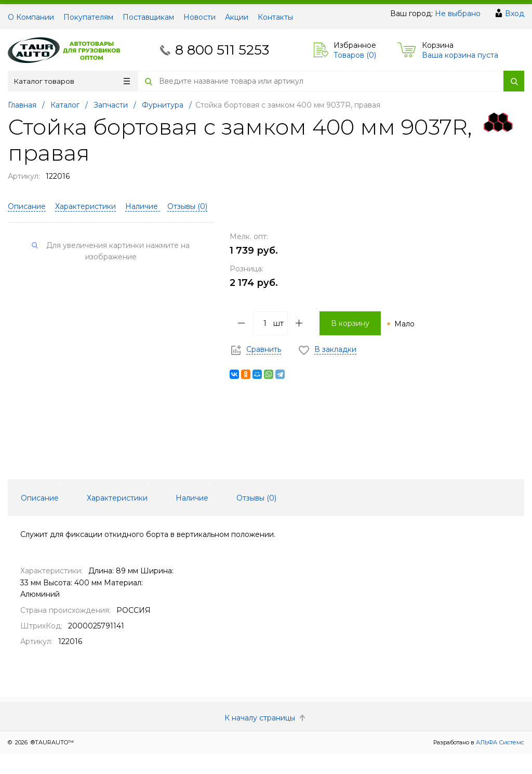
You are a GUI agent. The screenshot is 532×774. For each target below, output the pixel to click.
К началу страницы (266, 718)
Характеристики (85, 206)
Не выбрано (458, 14)
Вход (515, 14)
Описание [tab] (40, 498)
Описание (27, 206)
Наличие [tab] (192, 498)
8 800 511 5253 (222, 50)
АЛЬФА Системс (499, 742)
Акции (237, 17)
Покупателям (88, 17)
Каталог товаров (72, 81)
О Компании (31, 17)
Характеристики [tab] (117, 498)
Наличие (143, 206)
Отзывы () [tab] (256, 498)
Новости (199, 17)
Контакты (275, 17)
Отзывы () (187, 206)
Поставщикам (148, 17)
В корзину (350, 323)
